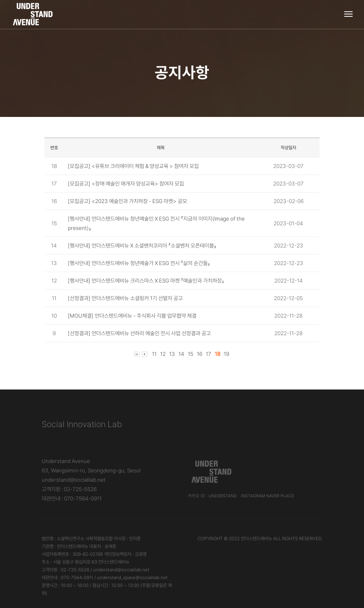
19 (226, 354)
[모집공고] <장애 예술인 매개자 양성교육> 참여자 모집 (126, 184)
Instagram (253, 496)
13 (172, 354)
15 (191, 354)
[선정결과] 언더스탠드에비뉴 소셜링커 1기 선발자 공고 (125, 298)
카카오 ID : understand (212, 496)
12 (163, 354)
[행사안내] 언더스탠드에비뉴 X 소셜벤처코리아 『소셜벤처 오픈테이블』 (142, 246)
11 (154, 354)
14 (181, 354)
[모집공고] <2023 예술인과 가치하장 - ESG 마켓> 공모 (127, 201)
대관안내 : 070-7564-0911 (72, 498)
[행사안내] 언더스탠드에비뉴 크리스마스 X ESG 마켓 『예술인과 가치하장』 (146, 281)
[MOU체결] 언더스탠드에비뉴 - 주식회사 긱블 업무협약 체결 (132, 316)
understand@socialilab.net (74, 480)
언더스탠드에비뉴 (256, 539)
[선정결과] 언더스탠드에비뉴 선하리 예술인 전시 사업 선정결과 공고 (139, 333)
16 (200, 354)
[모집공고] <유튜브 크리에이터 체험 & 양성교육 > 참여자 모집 (133, 166)
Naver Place (280, 496)
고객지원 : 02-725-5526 (69, 489)
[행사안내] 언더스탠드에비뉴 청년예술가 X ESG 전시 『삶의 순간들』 (139, 263)
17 (209, 354)
